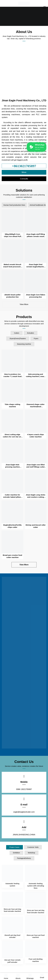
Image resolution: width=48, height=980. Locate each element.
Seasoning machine (24, 344)
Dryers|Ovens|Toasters (18, 339)
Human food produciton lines (14, 205)
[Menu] (45, 7)
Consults (24, 179)
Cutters (17, 333)
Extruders (31, 333)
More (24, 172)
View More (24, 304)
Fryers (36, 339)
